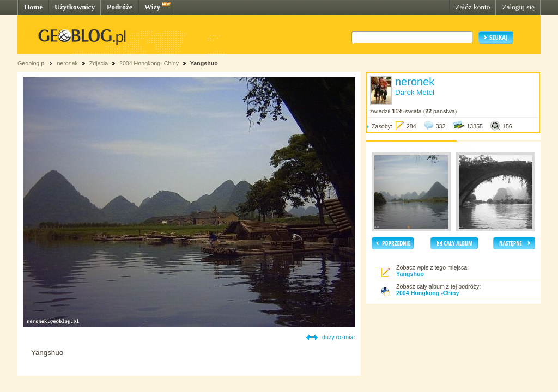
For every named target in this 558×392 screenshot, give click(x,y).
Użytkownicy (75, 7)
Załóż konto (472, 7)
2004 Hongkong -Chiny (150, 63)
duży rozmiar (339, 337)
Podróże (120, 7)
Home (33, 7)
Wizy (152, 7)
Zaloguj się (518, 7)
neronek (67, 63)
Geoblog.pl (32, 63)
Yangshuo (204, 63)
